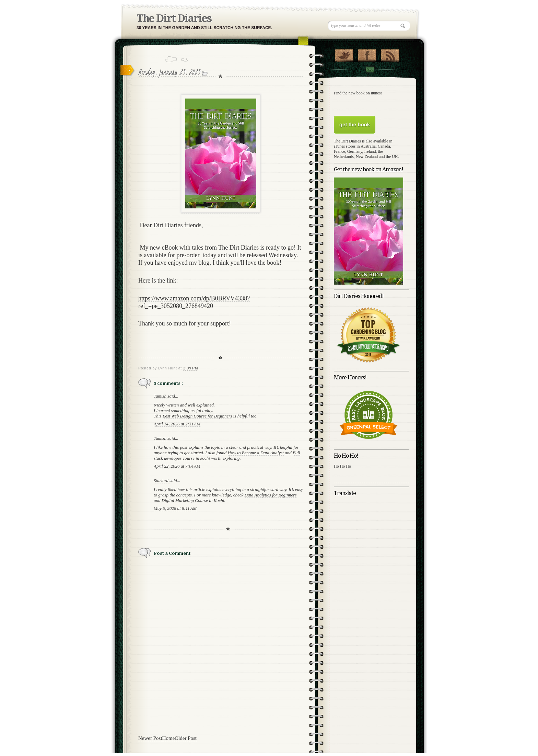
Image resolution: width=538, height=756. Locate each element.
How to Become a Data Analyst (256, 453)
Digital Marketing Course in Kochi (193, 500)
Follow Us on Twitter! (344, 54)
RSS (390, 54)
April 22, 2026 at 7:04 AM (177, 466)
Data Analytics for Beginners (271, 495)
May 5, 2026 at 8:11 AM (175, 508)
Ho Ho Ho (342, 466)
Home (169, 738)
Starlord (162, 480)
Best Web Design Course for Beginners (197, 416)
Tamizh (161, 396)
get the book (355, 124)
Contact (370, 70)
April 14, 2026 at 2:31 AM (177, 424)
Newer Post (150, 738)
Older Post (186, 738)
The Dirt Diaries (174, 18)
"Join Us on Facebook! (367, 54)
